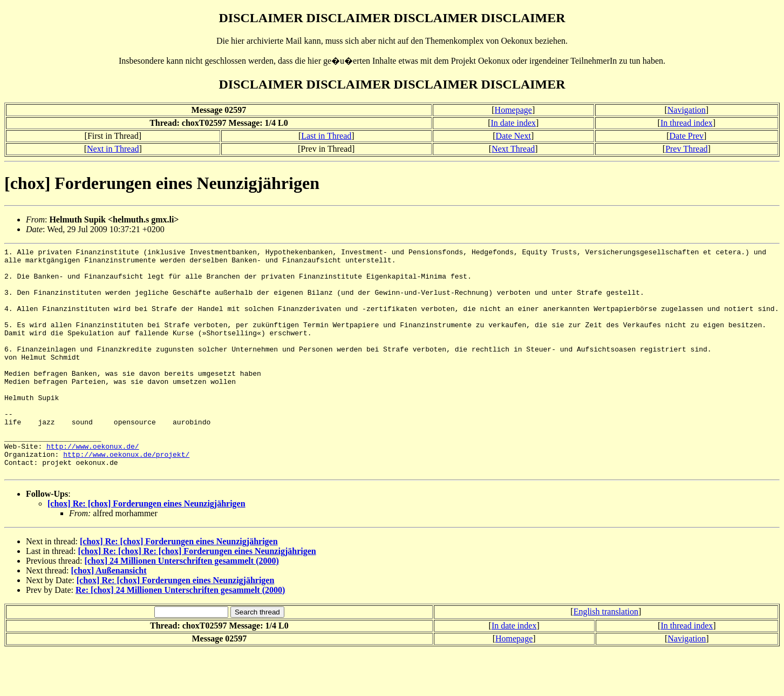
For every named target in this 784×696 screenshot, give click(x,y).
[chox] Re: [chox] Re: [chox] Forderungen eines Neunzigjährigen (197, 596)
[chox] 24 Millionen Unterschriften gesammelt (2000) (181, 606)
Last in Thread (326, 136)
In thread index (687, 123)
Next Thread (513, 149)
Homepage (513, 110)
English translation (606, 657)
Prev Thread (686, 149)
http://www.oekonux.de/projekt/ (126, 496)
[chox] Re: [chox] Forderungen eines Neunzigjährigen (146, 549)
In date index (513, 123)
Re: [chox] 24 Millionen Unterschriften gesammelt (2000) (180, 635)
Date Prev (687, 136)
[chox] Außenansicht (109, 616)
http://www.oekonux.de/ (93, 486)
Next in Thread (113, 149)
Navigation (687, 110)
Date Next (513, 136)
